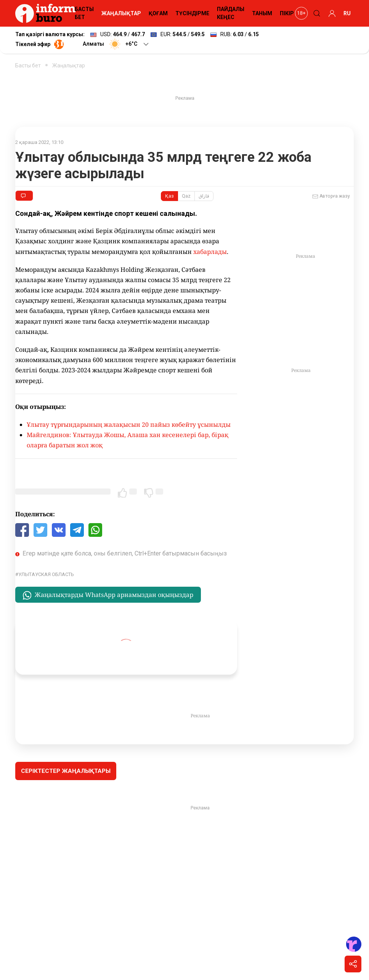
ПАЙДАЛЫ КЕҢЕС (231, 13)
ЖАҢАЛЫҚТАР (121, 13)
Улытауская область (46, 574)
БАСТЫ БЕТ (84, 13)
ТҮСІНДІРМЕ (192, 13)
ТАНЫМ (262, 13)
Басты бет (28, 65)
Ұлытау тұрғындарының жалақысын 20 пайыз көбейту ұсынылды (129, 425)
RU (347, 13)
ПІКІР (287, 13)
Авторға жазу (331, 196)
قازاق (204, 196)
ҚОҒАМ (158, 13)
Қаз (169, 196)
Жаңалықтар (69, 65)
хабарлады (210, 252)
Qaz (186, 196)
